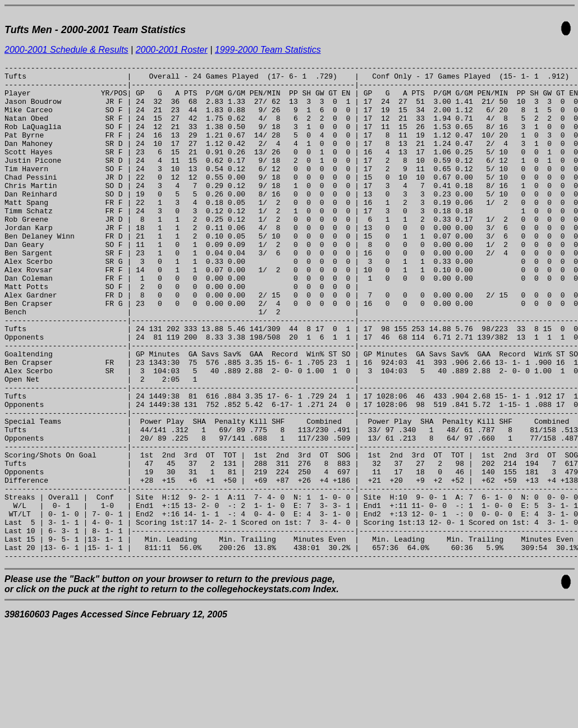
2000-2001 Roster (172, 50)
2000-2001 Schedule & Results (66, 50)
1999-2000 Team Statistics (268, 50)
